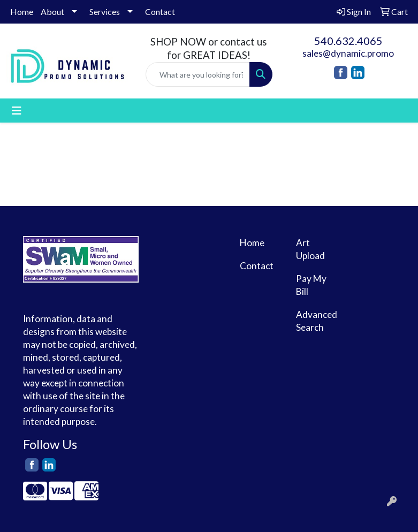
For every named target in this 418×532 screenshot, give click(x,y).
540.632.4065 (348, 41)
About (52, 12)
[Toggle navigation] (17, 111)
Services (105, 12)
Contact (160, 12)
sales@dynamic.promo (348, 53)
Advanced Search (317, 321)
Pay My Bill (311, 285)
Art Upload (310, 249)
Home (22, 12)
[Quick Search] (197, 74)
